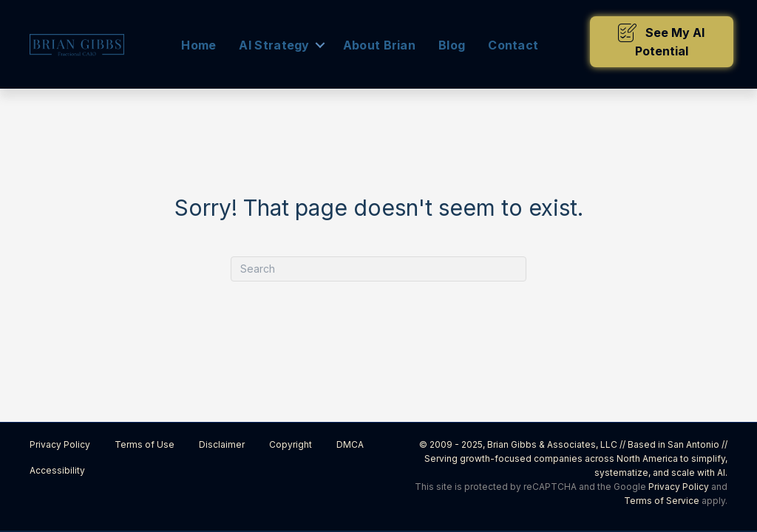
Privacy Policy (60, 444)
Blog (452, 45)
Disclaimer (222, 444)
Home (198, 45)
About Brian (379, 45)
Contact (513, 45)
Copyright (291, 444)
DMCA (350, 444)
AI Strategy (274, 45)
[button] (662, 42)
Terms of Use (145, 444)
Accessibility (57, 470)
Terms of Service (662, 501)
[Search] (378, 269)
